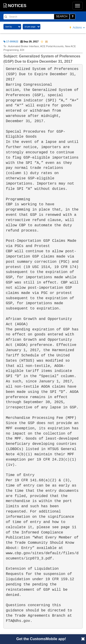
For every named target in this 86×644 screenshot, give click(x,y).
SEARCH (62, 16)
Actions (77, 28)
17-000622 (11, 41)
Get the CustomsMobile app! (41, 639)
